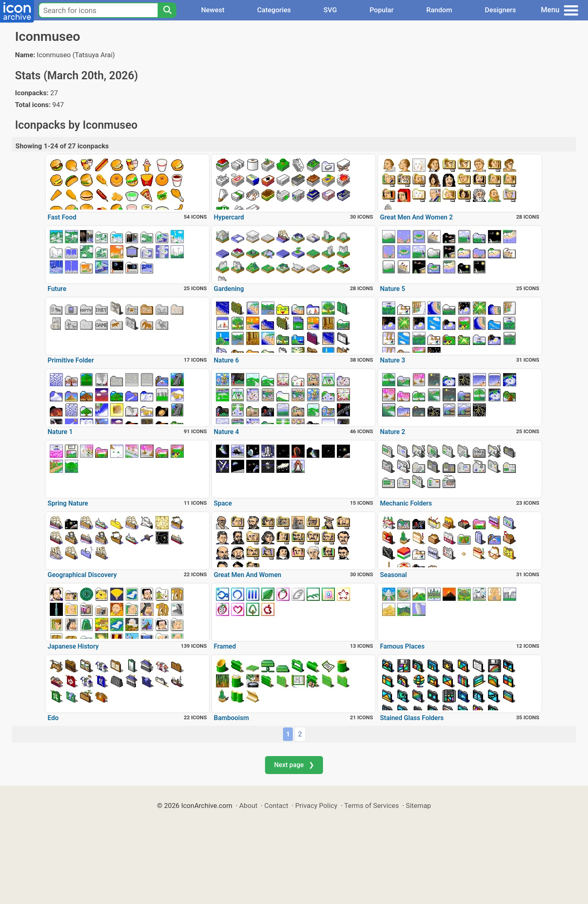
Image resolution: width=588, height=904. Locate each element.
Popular (382, 10)
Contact (276, 806)
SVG (330, 10)
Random (439, 10)
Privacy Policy (316, 806)
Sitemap (419, 806)
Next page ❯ (294, 765)
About (248, 806)
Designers (500, 10)
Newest (213, 10)
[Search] (167, 10)
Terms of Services (372, 806)
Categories (274, 10)
